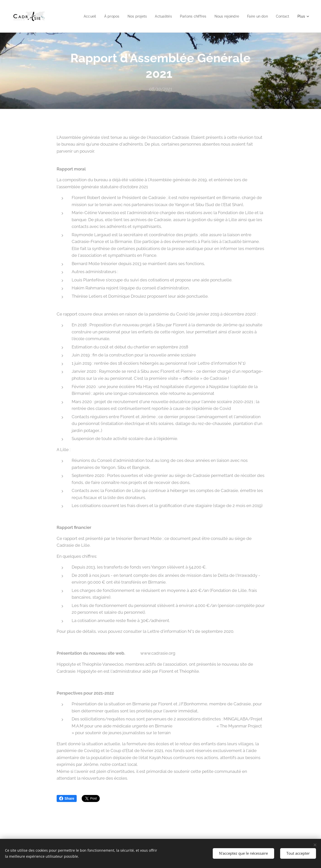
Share (67, 798)
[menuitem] (82, 16)
